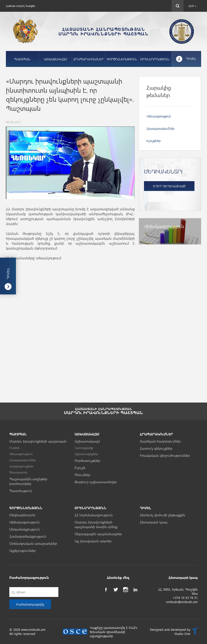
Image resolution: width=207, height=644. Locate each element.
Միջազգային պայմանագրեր (98, 534)
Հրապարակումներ (160, 128)
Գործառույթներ (87, 461)
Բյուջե (80, 468)
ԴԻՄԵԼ (191, 58)
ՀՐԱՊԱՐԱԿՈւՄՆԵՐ (89, 59)
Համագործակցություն (28, 536)
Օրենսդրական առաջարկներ (33, 543)
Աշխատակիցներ (86, 454)
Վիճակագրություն (24, 522)
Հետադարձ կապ (154, 522)
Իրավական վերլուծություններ (165, 455)
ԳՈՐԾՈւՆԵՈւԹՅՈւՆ (122, 59)
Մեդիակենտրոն (22, 515)
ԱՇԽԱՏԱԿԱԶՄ (55, 59)
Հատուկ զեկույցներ (156, 448)
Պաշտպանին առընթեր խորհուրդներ (28, 481)
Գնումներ (82, 475)
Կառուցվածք (84, 448)
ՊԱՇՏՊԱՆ (22, 59)
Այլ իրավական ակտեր (93, 541)
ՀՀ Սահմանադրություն (94, 515)
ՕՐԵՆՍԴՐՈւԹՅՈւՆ (155, 59)
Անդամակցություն (25, 529)
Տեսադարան (18, 472)
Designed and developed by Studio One (170, 631)
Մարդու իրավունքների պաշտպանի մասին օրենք (96, 524)
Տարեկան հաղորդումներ (160, 441)
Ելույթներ (154, 141)
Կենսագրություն (159, 116)
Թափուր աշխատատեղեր (96, 482)
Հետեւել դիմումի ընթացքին (162, 515)
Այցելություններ (23, 550)
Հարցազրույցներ (21, 466)
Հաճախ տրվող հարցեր (20, 6)
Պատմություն (21, 491)
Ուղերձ (14, 448)
